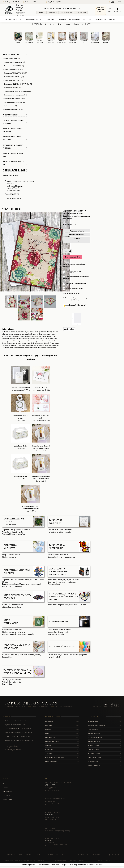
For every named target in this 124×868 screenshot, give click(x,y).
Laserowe (62, 726)
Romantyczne (62, 737)
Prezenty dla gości (104, 741)
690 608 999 (115, 2)
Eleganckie (62, 722)
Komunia (52, 19)
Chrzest (63, 19)
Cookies (82, 861)
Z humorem (62, 753)
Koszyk (110, 10)
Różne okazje (100, 19)
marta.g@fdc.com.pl (14, 199)
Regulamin (73, 861)
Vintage (62, 745)
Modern (62, 730)
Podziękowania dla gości (104, 726)
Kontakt (113, 19)
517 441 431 (49, 814)
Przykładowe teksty (77, 231)
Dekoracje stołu (104, 730)
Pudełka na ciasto (104, 734)
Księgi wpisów (104, 761)
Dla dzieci (87, 19)
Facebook (117, 10)
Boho (62, 734)
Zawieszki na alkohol (104, 737)
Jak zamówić (77, 242)
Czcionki (77, 238)
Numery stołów (104, 745)
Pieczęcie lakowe (104, 753)
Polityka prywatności (61, 861)
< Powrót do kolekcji (11, 209)
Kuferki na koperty (104, 757)
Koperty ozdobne (62, 761)
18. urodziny (75, 19)
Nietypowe (62, 749)
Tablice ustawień (104, 749)
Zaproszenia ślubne (14, 19)
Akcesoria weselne (35, 19)
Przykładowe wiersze (77, 235)
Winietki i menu (104, 722)
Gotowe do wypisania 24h (62, 757)
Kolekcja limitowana (62, 741)
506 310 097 (49, 831)
